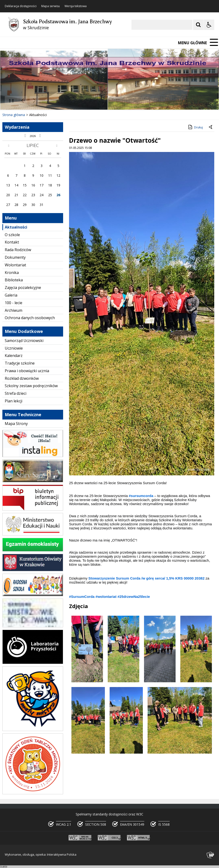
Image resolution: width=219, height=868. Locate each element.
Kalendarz (14, 356)
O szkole (12, 235)
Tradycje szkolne (20, 363)
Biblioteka (14, 280)
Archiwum (14, 310)
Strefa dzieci (16, 393)
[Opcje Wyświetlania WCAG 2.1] (209, 25)
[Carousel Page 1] (46, 100)
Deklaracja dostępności (21, 6)
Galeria (11, 295)
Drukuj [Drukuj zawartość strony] (195, 127)
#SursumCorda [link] (82, 597)
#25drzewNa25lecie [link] (134, 597)
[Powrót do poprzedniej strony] (211, 127)
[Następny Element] (34, 101)
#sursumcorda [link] (141, 496)
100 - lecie (14, 303)
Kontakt (12, 242)
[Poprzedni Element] (23, 101)
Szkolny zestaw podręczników (31, 386)
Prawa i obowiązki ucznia (27, 371)
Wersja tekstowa (76, 6)
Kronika (12, 273)
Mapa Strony (16, 424)
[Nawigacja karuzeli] (28, 101)
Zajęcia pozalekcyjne (23, 288)
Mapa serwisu (51, 6)
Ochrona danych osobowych (30, 318)
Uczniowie (14, 348)
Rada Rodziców (18, 250)
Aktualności (16, 227)
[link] (147, 578)
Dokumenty (15, 257)
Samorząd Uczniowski (24, 341)
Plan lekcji (14, 401)
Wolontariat (15, 265)
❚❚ (10, 100)
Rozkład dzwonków (22, 378)
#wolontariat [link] (106, 597)
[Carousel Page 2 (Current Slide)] (51, 100)
